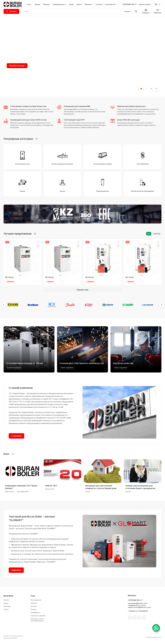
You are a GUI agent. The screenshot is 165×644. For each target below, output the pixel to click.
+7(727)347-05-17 (129, 4)
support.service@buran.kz (137, 607)
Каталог (7, 600)
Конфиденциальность (154, 637)
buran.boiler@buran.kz (136, 603)
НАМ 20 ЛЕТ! (51, 486)
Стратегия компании (38, 616)
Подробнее (16, 570)
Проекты (34, 603)
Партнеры (7, 606)
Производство (36, 600)
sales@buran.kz (133, 605)
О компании (16, 436)
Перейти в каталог (17, 66)
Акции (6, 603)
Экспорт (34, 606)
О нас (33, 596)
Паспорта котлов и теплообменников (37, 620)
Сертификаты (35, 613)
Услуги (6, 609)
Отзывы (33, 609)
